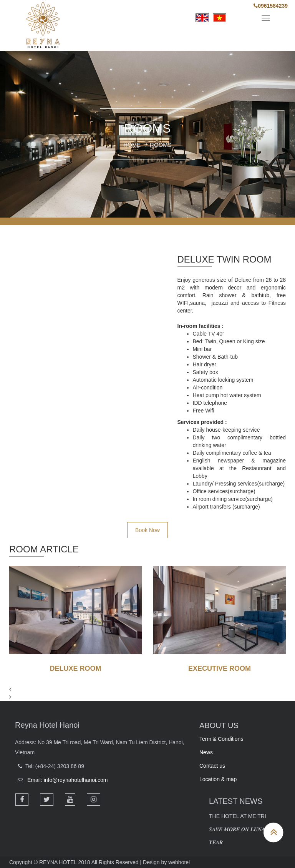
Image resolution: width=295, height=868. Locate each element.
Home (132, 145)
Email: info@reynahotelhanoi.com (68, 780)
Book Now (147, 530)
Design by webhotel (166, 862)
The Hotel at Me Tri (238, 816)
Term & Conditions (221, 739)
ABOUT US (219, 725)
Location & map (218, 779)
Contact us (212, 766)
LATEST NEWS (236, 801)
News (206, 752)
